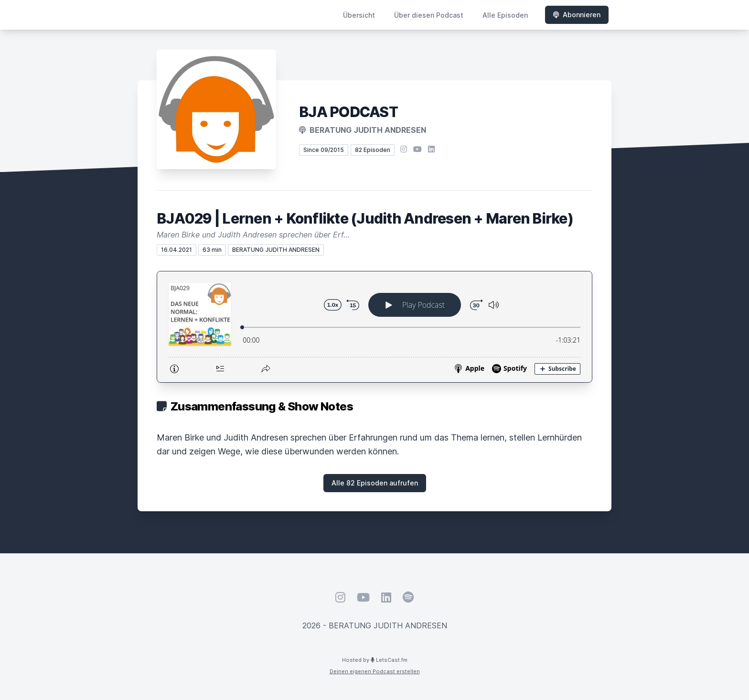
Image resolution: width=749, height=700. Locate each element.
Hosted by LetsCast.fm (375, 660)
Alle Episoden (505, 15)
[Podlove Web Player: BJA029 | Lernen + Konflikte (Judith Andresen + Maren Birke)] (374, 327)
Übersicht (359, 15)
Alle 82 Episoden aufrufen (375, 483)
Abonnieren (577, 15)
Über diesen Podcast (429, 15)
